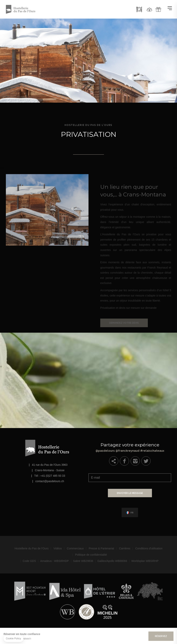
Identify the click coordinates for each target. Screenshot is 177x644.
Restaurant (139, 9)
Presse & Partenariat (101, 548)
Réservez (161, 636)
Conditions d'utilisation (149, 548)
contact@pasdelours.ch (50, 481)
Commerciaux (75, 548)
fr (132, 513)
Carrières (125, 548)
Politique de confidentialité (91, 555)
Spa (149, 9)
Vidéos (58, 548)
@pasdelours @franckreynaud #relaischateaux (130, 447)
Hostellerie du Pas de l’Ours (32, 548)
